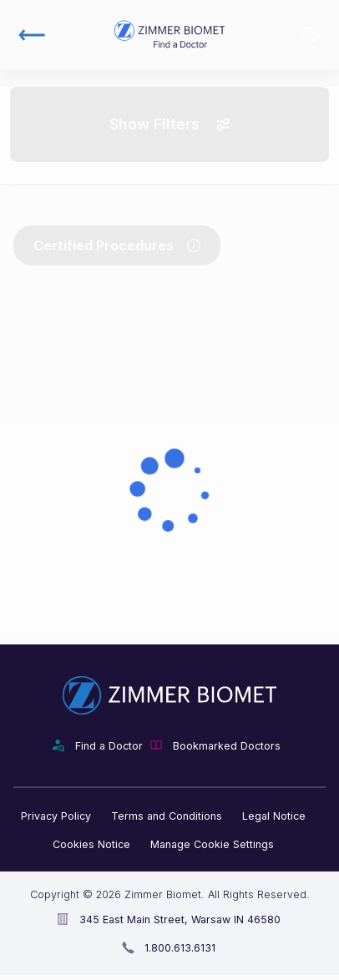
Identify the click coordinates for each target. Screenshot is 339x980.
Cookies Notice (91, 844)
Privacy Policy (56, 816)
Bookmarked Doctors (311, 35)
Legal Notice (274, 816)
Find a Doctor (109, 746)
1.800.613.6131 (180, 948)
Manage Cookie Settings (212, 844)
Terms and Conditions (167, 816)
